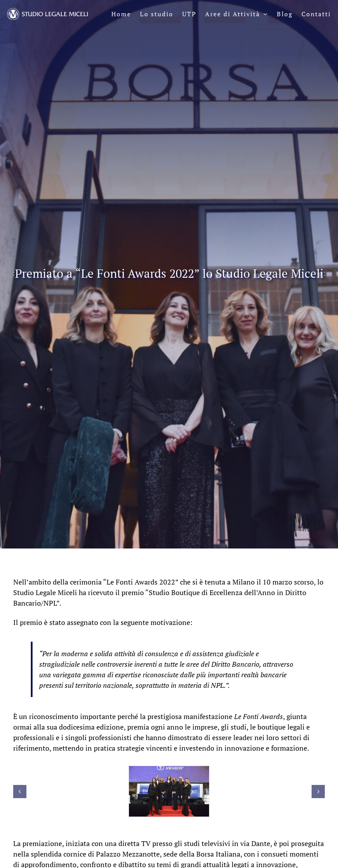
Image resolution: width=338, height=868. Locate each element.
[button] (20, 792)
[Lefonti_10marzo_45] (169, 791)
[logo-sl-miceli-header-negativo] (48, 11)
